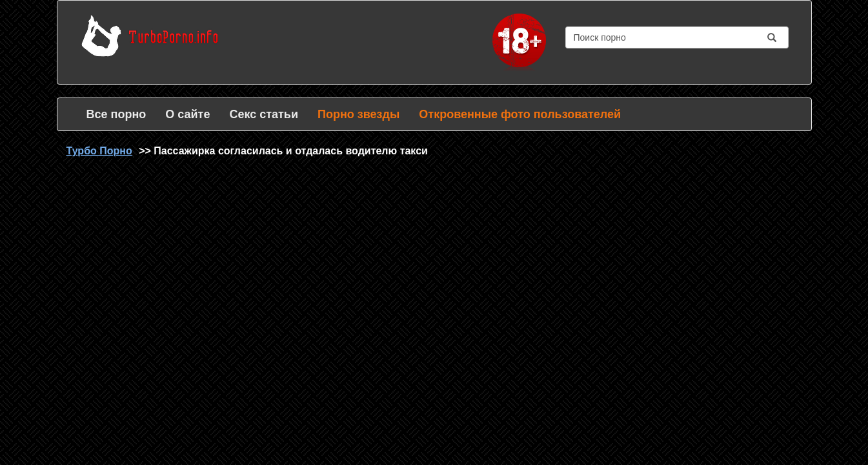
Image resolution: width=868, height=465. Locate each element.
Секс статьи (264, 114)
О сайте (187, 114)
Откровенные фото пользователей (520, 114)
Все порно (116, 114)
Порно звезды (358, 114)
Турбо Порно (99, 151)
